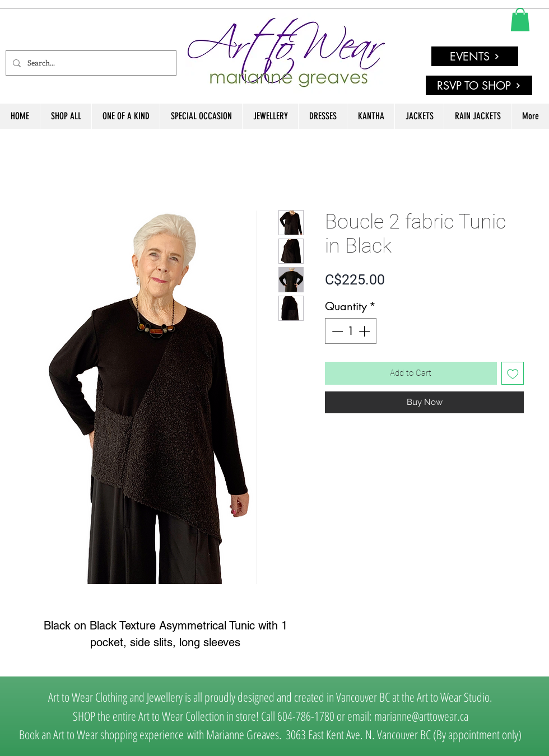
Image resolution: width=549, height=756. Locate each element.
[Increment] (365, 331)
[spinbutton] (351, 331)
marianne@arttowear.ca (421, 716)
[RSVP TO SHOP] (479, 85)
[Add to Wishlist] (513, 373)
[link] (520, 20)
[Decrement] (336, 331)
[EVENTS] (475, 56)
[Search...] (90, 63)
